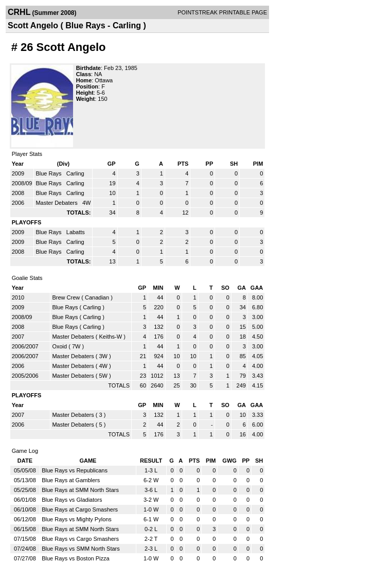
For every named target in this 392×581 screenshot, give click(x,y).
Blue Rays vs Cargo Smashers (80, 539)
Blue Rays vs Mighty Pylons (77, 519)
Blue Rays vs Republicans (75, 470)
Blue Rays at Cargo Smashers (80, 509)
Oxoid (59, 346)
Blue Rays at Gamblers (71, 480)
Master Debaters (57, 203)
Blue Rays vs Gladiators (72, 500)
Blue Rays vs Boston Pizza (75, 558)
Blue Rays (49, 173)
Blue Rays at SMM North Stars (80, 490)
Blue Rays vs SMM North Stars (81, 549)
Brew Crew (66, 297)
